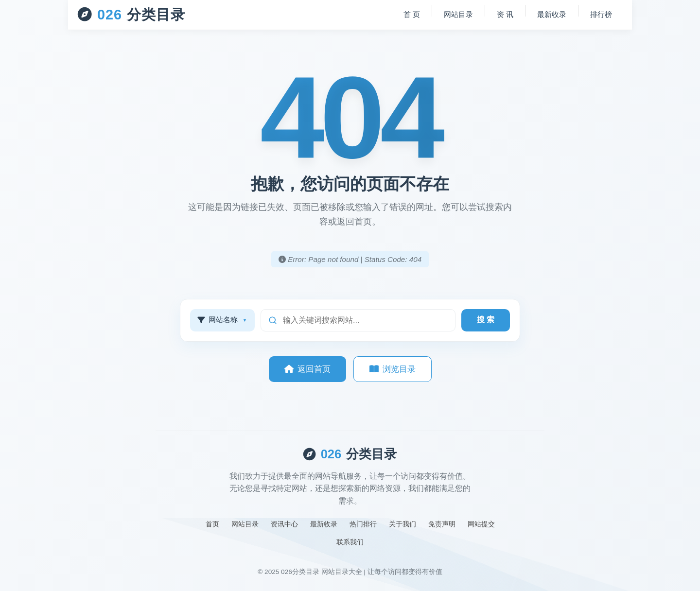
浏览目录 (393, 369)
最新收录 (552, 14)
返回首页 (307, 369)
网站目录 (458, 14)
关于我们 (402, 524)
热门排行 (363, 524)
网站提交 (481, 524)
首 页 (412, 14)
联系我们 (350, 542)
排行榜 (601, 14)
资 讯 (505, 14)
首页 (212, 524)
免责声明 (442, 524)
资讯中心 (284, 524)
